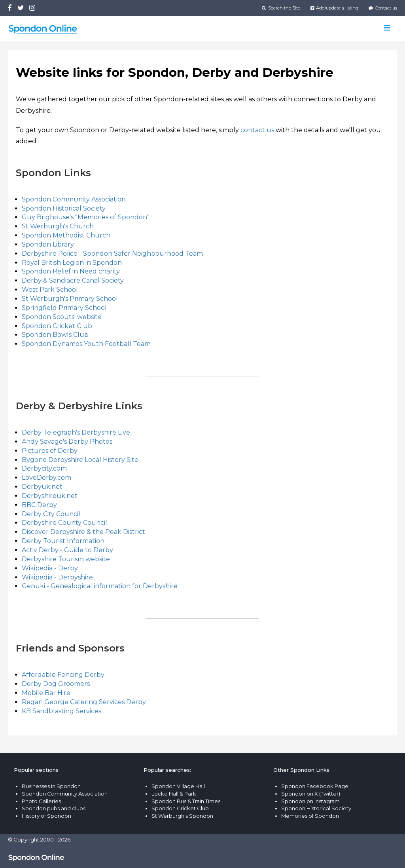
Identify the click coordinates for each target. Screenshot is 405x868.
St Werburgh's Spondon (182, 816)
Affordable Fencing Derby (63, 675)
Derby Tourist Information (63, 541)
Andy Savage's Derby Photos (67, 442)
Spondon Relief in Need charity (71, 271)
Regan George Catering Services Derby (84, 702)
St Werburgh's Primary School (70, 299)
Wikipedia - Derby (50, 568)
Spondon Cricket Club (57, 326)
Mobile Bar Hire (46, 693)
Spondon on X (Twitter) (311, 794)
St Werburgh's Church (58, 226)
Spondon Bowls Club (55, 335)
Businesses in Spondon (51, 786)
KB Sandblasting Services (62, 711)
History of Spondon (46, 816)
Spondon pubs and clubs (54, 808)
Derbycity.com (44, 468)
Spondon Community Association (74, 199)
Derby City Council (51, 514)
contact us (257, 130)
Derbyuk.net (42, 487)
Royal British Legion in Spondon (72, 263)
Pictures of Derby (50, 451)
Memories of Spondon (310, 816)
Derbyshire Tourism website (66, 559)
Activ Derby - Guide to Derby (67, 550)
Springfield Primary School (64, 308)
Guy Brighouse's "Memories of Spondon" (86, 217)
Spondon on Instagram (310, 801)
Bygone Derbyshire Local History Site (80, 460)
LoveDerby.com (46, 478)
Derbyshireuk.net (50, 496)
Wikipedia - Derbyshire (57, 577)
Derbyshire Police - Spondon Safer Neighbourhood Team (112, 254)
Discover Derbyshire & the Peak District (83, 532)
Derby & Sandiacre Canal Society (73, 280)
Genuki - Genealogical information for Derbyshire (100, 586)
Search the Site (281, 8)
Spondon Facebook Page (315, 786)
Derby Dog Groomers (56, 684)
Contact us (383, 8)
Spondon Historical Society (64, 208)
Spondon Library (48, 244)
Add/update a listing (334, 8)
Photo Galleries (41, 801)
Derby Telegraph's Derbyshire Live (76, 432)
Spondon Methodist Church (66, 235)
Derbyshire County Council (64, 523)
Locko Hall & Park (174, 794)
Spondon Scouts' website (62, 317)
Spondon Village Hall (178, 786)
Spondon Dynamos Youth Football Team (86, 344)
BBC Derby (39, 505)
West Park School (50, 290)
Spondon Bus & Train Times (186, 801)
